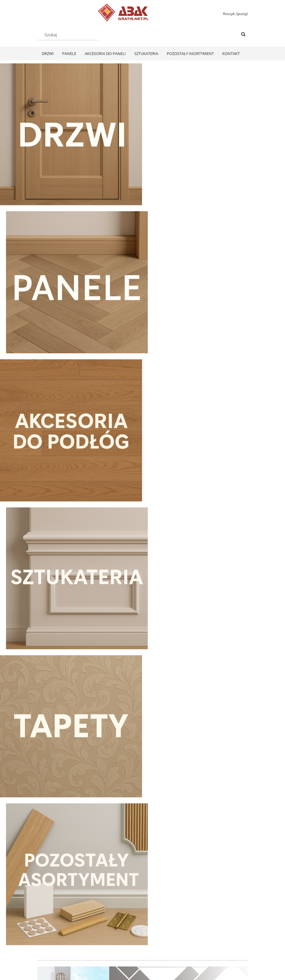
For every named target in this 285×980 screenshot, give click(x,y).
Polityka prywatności (181, 911)
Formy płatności (135, 917)
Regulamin (46, 911)
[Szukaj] (243, 35)
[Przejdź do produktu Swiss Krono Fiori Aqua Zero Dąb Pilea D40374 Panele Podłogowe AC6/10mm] (71, 764)
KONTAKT (214, 911)
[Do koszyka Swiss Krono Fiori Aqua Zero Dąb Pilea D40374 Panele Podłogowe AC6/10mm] (71, 843)
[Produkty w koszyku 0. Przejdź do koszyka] (233, 14)
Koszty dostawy (134, 925)
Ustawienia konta (94, 919)
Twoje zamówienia (95, 911)
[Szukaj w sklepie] (68, 35)
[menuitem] (48, 53)
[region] (143, 555)
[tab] (131, 591)
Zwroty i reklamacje (54, 919)
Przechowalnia (92, 926)
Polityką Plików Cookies (141, 968)
